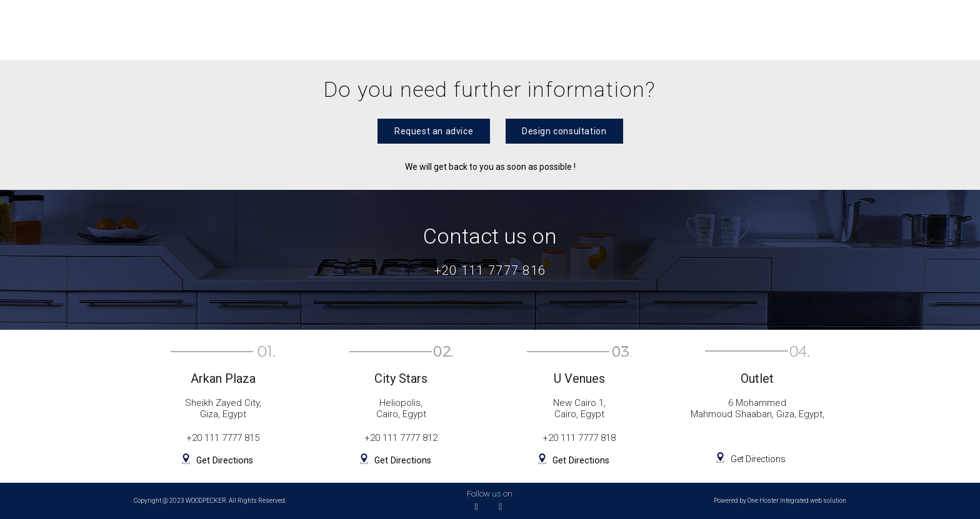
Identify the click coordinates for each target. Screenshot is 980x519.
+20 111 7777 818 (579, 438)
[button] (432, 131)
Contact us (919, 30)
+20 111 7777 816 (490, 270)
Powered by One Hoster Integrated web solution (780, 501)
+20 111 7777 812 (401, 438)
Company (831, 30)
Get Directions (224, 460)
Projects (656, 30)
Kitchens (291, 30)
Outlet (581, 30)
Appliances (742, 30)
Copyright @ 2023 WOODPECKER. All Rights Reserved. (210, 501)
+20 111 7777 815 (223, 438)
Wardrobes (377, 30)
